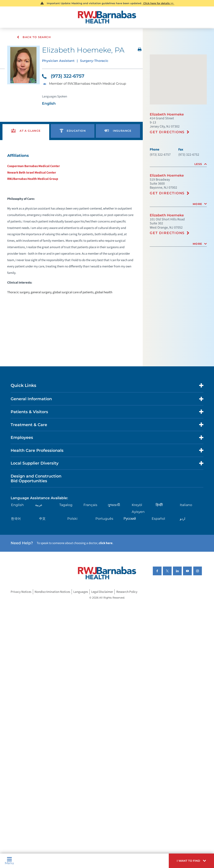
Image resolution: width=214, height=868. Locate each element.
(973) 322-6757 (64, 77)
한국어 (17, 532)
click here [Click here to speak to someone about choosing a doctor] (109, 557)
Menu (10, 860)
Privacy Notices (21, 607)
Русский (130, 532)
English (18, 518)
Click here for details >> (159, 3)
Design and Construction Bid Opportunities (37, 491)
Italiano (186, 518)
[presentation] (26, 133)
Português (104, 532)
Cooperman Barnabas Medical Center (34, 169)
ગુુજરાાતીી (114, 518)
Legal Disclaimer (105, 607)
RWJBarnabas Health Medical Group (34, 182)
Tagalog (66, 518)
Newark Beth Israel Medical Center (33, 176)
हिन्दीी (159, 518)
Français (91, 518)
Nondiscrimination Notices (53, 607)
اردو (183, 532)
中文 (43, 532)
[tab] (178, 168)
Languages (83, 607)
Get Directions (167, 135)
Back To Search (34, 37)
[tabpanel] (71, 228)
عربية (39, 518)
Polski (73, 532)
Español (159, 532)
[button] (190, 860)
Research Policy (130, 607)
